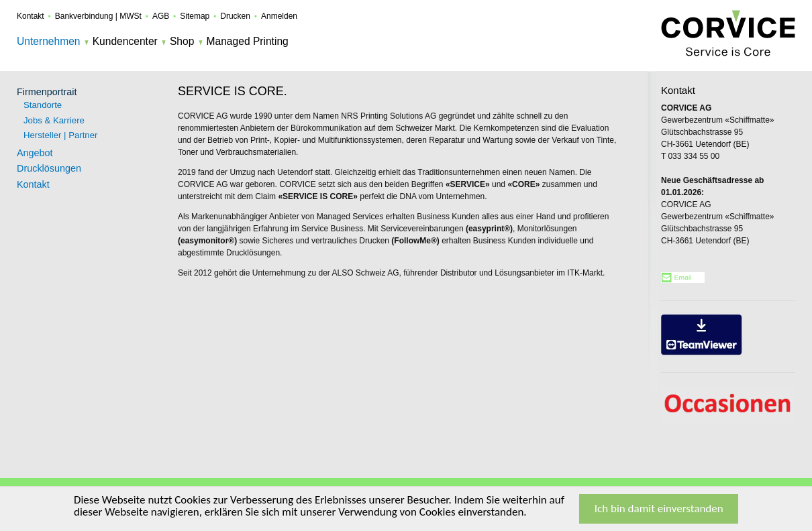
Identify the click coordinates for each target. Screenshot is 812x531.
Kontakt (31, 16)
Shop (182, 41)
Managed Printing (248, 41)
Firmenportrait (47, 92)
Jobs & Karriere (54, 120)
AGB (161, 16)
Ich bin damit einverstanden (659, 509)
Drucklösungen (49, 168)
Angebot (35, 153)
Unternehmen (48, 41)
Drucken (235, 16)
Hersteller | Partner (60, 135)
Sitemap (195, 16)
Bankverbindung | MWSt (98, 16)
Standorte (43, 105)
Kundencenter (125, 41)
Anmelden (279, 16)
